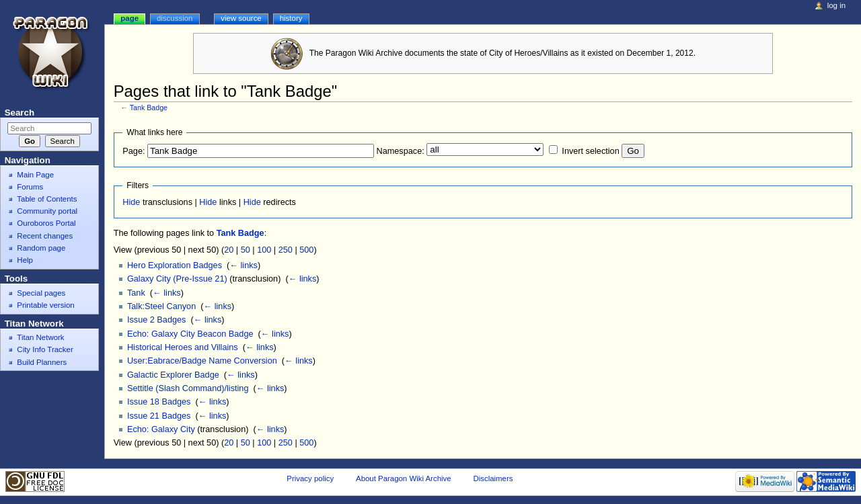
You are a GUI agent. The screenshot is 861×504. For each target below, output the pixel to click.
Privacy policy (310, 478)
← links (244, 265)
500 (306, 250)
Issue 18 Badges (159, 402)
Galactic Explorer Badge (173, 375)
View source (241, 18)
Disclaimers (493, 478)
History (291, 18)
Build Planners (42, 362)
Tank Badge (149, 108)
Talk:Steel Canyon (161, 306)
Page (129, 18)
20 (229, 250)
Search (20, 113)
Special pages (41, 293)
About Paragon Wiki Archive (404, 478)
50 (246, 250)
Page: (134, 151)
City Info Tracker (45, 349)
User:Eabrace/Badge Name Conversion (202, 361)
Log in (836, 5)
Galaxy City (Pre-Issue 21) (177, 279)
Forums (30, 187)
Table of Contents (47, 199)
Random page (41, 248)
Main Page (35, 175)
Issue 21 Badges (159, 416)
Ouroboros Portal (46, 223)
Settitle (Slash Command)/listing (188, 388)
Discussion (175, 18)
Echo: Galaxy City (161, 429)
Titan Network (40, 337)
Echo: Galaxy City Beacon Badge (190, 334)
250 (286, 250)
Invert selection (590, 151)
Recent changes (45, 236)
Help (25, 260)
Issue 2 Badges (156, 320)
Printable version (45, 305)
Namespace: (401, 151)
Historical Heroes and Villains (183, 347)
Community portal (47, 211)
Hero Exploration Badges (175, 265)
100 (264, 250)
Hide (131, 202)
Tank (136, 293)
